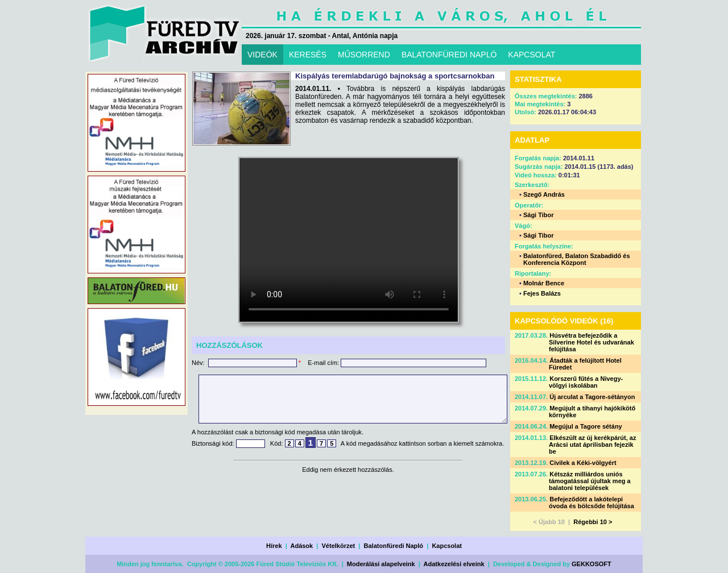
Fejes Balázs (542, 293)
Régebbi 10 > (593, 522)
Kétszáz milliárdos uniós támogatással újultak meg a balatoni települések (590, 481)
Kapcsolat (447, 546)
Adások (301, 546)
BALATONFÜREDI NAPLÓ (449, 55)
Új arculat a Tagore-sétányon (592, 397)
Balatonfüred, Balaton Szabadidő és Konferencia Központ (577, 259)
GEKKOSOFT (591, 564)
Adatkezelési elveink (454, 564)
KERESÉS (308, 55)
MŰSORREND (364, 55)
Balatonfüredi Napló (394, 546)
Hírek (274, 546)
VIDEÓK (262, 55)
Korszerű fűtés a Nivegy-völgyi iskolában (586, 382)
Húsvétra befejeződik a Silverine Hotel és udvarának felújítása (591, 342)
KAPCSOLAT (531, 55)
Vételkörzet (339, 546)
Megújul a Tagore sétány (586, 426)
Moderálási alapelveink (381, 564)
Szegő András (544, 194)
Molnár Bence (544, 283)
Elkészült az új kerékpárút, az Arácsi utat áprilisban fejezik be (592, 445)
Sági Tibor (539, 215)
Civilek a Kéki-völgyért (583, 463)
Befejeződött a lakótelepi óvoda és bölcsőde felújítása (591, 503)
